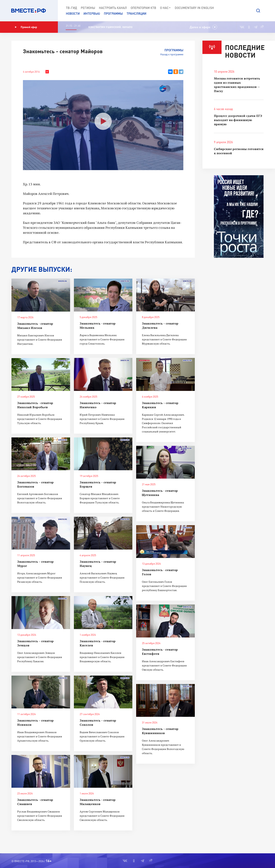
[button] (258, 11)
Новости (73, 13)
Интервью (92, 13)
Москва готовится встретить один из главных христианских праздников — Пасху (237, 85)
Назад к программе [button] (172, 54)
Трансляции (136, 13)
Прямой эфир (26, 27)
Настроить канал (113, 8)
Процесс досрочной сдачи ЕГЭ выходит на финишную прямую (238, 120)
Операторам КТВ (143, 8)
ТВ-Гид (71, 8)
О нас (165, 8)
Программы (113, 13)
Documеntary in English (194, 8)
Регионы (88, 8)
